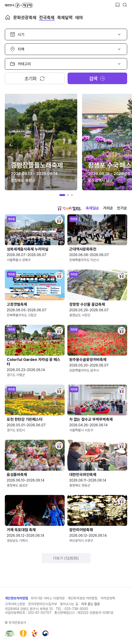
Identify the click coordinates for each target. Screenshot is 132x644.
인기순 (122, 208)
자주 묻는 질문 (90, 604)
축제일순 (92, 208)
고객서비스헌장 (15, 604)
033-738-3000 (76, 609)
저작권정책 (108, 598)
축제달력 (65, 17)
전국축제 (47, 17)
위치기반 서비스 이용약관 (48, 598)
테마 (79, 17)
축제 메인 (8, 17)
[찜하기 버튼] (118, 5)
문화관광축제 (25, 17)
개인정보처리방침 (16, 598)
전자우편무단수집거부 (42, 604)
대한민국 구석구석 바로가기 (19, 5)
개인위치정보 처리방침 (83, 598)
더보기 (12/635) (66, 558)
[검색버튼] (125, 5)
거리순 (108, 208)
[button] (62, 195)
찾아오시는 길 (69, 604)
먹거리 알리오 (69, 208)
